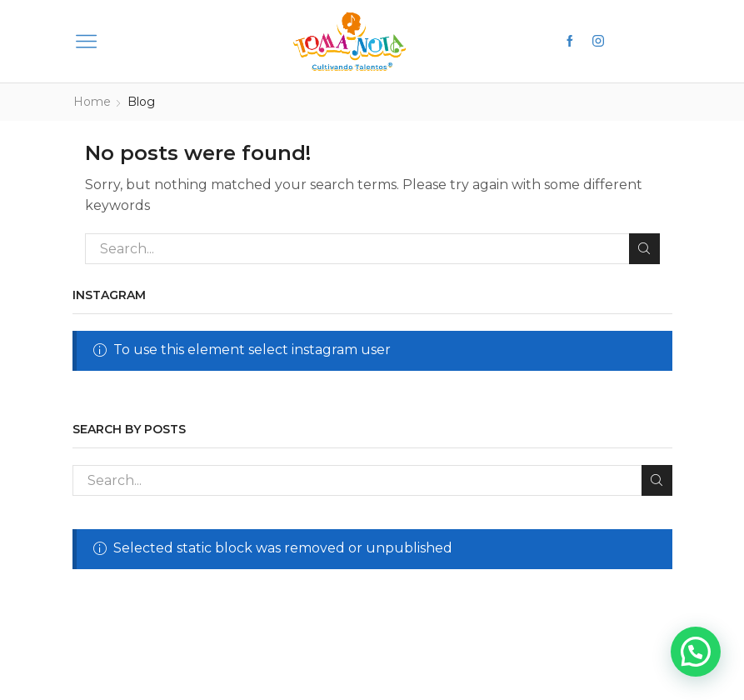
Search (644, 247)
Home (92, 102)
